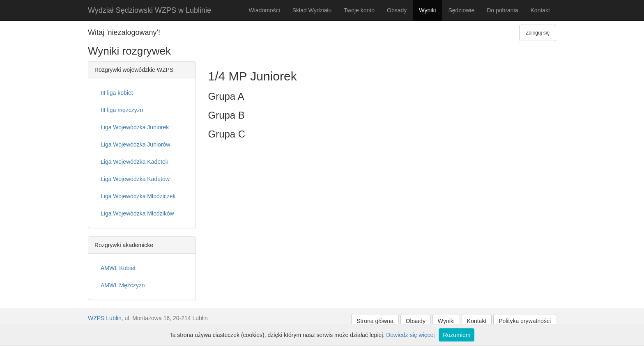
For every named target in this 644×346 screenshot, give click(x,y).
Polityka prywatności (525, 321)
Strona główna (375, 321)
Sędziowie (461, 10)
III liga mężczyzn (122, 110)
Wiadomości (264, 10)
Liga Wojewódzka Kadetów (135, 179)
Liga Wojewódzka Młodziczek (138, 196)
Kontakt (540, 10)
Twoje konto (359, 10)
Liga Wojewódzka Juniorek (135, 127)
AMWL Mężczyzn (123, 285)
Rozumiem (457, 335)
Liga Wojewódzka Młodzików (137, 213)
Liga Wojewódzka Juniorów (135, 144)
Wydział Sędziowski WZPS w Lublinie (149, 10)
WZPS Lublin (105, 318)
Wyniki (427, 10)
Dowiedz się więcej (410, 335)
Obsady (397, 10)
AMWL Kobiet (118, 268)
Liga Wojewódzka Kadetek (135, 162)
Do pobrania (502, 10)
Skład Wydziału (312, 10)
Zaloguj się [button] (538, 33)
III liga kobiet (117, 93)
